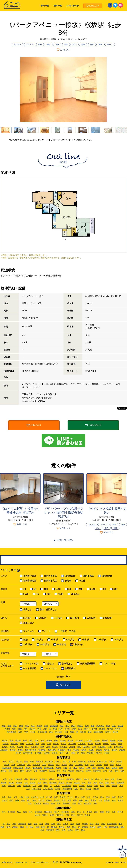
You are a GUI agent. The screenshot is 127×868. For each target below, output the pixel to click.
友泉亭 (88, 815)
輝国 (55, 729)
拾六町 (28, 768)
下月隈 (90, 744)
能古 (16, 771)
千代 (42, 747)
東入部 (93, 827)
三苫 (28, 789)
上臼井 (70, 741)
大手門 (39, 726)
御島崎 (115, 786)
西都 (112, 765)
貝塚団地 (18, 780)
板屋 (47, 824)
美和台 (58, 789)
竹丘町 (20, 747)
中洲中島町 (118, 747)
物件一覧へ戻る (65, 540)
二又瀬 (57, 786)
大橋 (27, 797)
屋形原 (121, 801)
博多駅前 (42, 750)
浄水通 (7, 729)
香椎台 (52, 780)
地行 (26, 729)
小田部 (85, 824)
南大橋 (93, 801)
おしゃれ (17, 45)
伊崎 (21, 726)
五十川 (70, 797)
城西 (3, 827)
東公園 (99, 750)
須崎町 (113, 744)
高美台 (61, 783)
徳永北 (101, 768)
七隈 (114, 812)
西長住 (49, 801)
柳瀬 (53, 804)
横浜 (116, 771)
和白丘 (88, 789)
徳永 (94, 768)
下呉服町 (82, 744)
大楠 (21, 797)
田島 (73, 812)
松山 (73, 815)
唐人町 (67, 729)
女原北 (71, 771)
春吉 (20, 732)
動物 (49, 45)
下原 (39, 783)
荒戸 (15, 726)
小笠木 (66, 824)
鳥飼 (74, 729)
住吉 (120, 744)
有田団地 (22, 824)
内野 (53, 824)
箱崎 (4, 786)
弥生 (77, 830)
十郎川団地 (18, 768)
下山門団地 (7, 768)
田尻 (75, 768)
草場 (87, 765)
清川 (73, 726)
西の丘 (4, 771)
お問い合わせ (73, 6)
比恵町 (84, 750)
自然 (92, 45)
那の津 (94, 729)
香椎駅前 (34, 780)
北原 (71, 765)
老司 (74, 804)
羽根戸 (29, 771)
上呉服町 (89, 741)
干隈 (67, 815)
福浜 (51, 732)
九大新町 (79, 765)
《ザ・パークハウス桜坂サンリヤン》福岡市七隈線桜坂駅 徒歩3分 (63, 513)
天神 (61, 729)
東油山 (45, 815)
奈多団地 (120, 783)
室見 (58, 830)
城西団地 (48, 812)
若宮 (76, 789)
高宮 (108, 797)
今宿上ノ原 (102, 762)
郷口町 (11, 783)
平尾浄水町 (42, 732)
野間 (63, 801)
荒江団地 (11, 812)
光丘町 (91, 750)
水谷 (121, 786)
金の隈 (63, 741)
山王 (49, 744)
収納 (57, 45)
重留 (121, 824)
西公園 (102, 729)
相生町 (5, 741)
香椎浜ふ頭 (88, 780)
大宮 (62, 726)
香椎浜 (79, 780)
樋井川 (37, 815)
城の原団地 (49, 768)
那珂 (94, 747)
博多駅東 (52, 750)
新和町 (106, 744)
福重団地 (43, 771)
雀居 (37, 744)
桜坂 (108, 726)
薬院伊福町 (98, 732)
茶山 (79, 812)
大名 (39, 729)
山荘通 (121, 726)
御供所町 (14, 744)
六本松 (108, 732)
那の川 (87, 729)
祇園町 (113, 741)
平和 (66, 732)
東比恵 (122, 750)
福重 (36, 771)
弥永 (30, 804)
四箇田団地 (112, 824)
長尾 (108, 812)
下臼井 (63, 744)
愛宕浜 (11, 762)
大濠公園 (54, 726)
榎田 (37, 741)
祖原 (22, 827)
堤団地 (89, 812)
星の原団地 (114, 827)
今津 (13, 765)
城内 (14, 729)
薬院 (90, 732)
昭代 (8, 827)
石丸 (64, 762)
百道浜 (70, 830)
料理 (83, 45)
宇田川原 (21, 765)
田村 (43, 827)
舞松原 (82, 786)
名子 (101, 783)
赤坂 (4, 726)
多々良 (69, 783)
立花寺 (99, 753)
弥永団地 (37, 804)
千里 (65, 768)
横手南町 (66, 804)
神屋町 (105, 741)
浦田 (31, 741)
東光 (79, 747)
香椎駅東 (43, 780)
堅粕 (56, 741)
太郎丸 (82, 768)
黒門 (87, 726)
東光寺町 (87, 747)
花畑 (69, 801)
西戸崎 (19, 783)
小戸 (44, 765)
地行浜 (33, 729)
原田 (40, 786)
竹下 (27, 747)
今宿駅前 (91, 762)
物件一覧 (58, 6)
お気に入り (65, 50)
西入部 (114, 768)
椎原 (97, 824)
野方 (10, 771)
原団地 (85, 827)
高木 (102, 797)
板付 (25, 741)
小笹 (67, 726)
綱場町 (55, 747)
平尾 (26, 732)
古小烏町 (59, 732)
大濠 (46, 726)
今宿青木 (82, 762)
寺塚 (17, 801)
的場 (87, 801)
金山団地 (38, 812)
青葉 (5, 780)
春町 (69, 750)
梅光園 (118, 729)
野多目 (57, 801)
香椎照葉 (70, 780)
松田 (108, 786)
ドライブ (30, 45)
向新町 (107, 801)
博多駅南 (61, 750)
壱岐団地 (39, 762)
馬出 (75, 786)
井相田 (18, 741)
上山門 (64, 765)
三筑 (43, 744)
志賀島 (33, 783)
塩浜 (26, 783)
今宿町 (112, 762)
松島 (102, 786)
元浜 (111, 771)
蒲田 (113, 780)
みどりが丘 (37, 789)
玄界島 (99, 765)
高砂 (45, 729)
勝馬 (107, 780)
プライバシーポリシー (39, 863)
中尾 (23, 801)
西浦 (121, 768)
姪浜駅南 (97, 771)
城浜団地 (53, 783)
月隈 (48, 747)
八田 (34, 786)
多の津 (77, 783)
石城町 (5, 747)
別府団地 (60, 815)
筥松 (19, 786)
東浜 (46, 786)
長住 (35, 801)
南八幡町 (38, 753)
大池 (15, 797)
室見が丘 (80, 771)
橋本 (22, 771)
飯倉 (19, 812)
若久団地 (88, 804)
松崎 (96, 786)
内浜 (29, 765)
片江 (31, 812)
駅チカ (110, 45)
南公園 (83, 732)
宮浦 (59, 771)
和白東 (96, 789)
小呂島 (51, 765)
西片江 (120, 812)
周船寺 (58, 768)
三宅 (100, 801)
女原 (64, 771)
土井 (89, 783)
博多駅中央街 (31, 750)
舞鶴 (72, 732)
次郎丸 (15, 827)
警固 (93, 726)
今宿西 (119, 762)
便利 (40, 45)
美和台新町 (67, 789)
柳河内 (46, 804)
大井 (42, 741)
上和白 (119, 780)
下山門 (118, 765)
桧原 (75, 801)
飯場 (36, 824)
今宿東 (7, 765)
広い (75, 45)
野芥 (74, 827)
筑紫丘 (5, 801)
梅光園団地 (11, 732)
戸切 (88, 768)
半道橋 (76, 750)
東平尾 (18, 753)
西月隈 (13, 750)
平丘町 (33, 732)
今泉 (27, 726)
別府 (52, 815)
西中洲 (110, 729)
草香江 (80, 726)
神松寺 (57, 812)
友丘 (96, 812)
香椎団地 (61, 780)
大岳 (11, 780)
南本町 (47, 753)
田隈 (37, 827)
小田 (106, 765)
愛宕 (5, 762)
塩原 (83, 797)
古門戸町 (30, 744)
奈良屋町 (4, 750)
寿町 (22, 744)
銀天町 (120, 741)
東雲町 (56, 744)
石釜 (41, 824)
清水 (89, 797)
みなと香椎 (48, 789)
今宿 (74, 762)
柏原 (56, 797)
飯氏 (26, 762)
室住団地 (50, 830)
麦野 (61, 753)
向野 (114, 801)
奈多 (113, 783)
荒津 (9, 726)
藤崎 (99, 827)
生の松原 (49, 762)
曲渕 (122, 827)
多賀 (114, 797)
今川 (33, 726)
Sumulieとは (21, 863)
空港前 (6, 744)
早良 (92, 824)
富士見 (52, 771)
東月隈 (107, 750)
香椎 (26, 780)
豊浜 (108, 768)
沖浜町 (49, 741)
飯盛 (32, 762)
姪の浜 (88, 771)
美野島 (55, 753)
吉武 (122, 771)
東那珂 (114, 750)
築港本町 (35, 747)
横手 (59, 804)
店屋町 (72, 747)
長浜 (80, 729)
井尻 (4, 797)
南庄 (42, 830)
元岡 (105, 771)
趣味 (101, 45)
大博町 (12, 747)
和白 (82, 789)
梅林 (25, 812)
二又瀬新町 (66, 786)
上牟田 (97, 741)
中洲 (110, 747)
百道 (63, 830)
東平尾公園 (28, 753)
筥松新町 (27, 786)
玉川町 (121, 797)
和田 (95, 804)
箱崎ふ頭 (11, 786)
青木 (11, 741)
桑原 (92, 765)
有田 (14, 824)
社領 (45, 783)
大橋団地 (35, 797)
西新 (68, 827)
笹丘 (114, 726)
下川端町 (72, 744)
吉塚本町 (91, 753)
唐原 (95, 783)
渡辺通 (116, 732)
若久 (80, 804)
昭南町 (98, 744)
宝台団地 (65, 812)
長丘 (29, 801)
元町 (67, 753)
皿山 (77, 797)
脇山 (83, 830)
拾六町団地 (37, 768)
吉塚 (83, 753)
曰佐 (42, 797)
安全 (66, 45)
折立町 (49, 797)
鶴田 (11, 801)
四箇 (103, 824)
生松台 (58, 762)
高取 (32, 827)
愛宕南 (19, 762)
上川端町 (79, 741)
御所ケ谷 (100, 726)
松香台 (89, 786)
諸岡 (73, 753)
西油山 (54, 827)
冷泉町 (107, 753)
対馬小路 (63, 747)
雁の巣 (4, 783)
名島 (107, 783)
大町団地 (36, 765)
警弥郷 (63, 797)
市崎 (9, 797)
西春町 (20, 750)
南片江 (80, 815)
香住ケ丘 (99, 780)
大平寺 (95, 797)
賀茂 (78, 824)
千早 (84, 783)
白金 (20, 729)
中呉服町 (102, 747)
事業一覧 (45, 6)
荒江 (4, 812)
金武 (58, 765)
